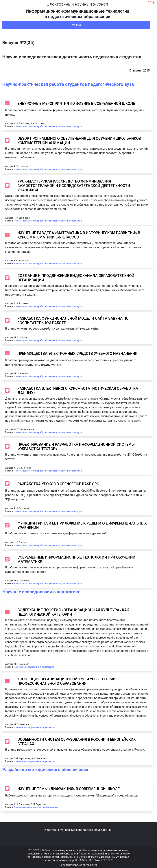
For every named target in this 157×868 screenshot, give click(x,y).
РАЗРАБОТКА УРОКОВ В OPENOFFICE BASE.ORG (58, 484)
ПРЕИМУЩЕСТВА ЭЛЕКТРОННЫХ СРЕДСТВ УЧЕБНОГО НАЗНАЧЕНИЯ (77, 354)
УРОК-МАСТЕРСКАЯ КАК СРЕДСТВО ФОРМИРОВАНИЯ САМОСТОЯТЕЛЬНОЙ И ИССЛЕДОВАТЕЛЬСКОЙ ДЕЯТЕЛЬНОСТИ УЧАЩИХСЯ (74, 186)
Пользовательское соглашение (78, 865)
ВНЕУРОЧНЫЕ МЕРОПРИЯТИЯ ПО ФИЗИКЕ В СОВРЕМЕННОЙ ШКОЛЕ (76, 104)
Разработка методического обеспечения (45, 770)
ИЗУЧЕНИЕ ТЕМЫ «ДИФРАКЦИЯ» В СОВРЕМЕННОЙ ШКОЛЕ (69, 789)
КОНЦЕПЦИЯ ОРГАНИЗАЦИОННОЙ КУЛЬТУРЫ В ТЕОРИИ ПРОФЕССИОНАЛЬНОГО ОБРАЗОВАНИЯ (67, 681)
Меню (76, 25)
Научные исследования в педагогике (41, 592)
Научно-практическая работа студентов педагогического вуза (68, 84)
